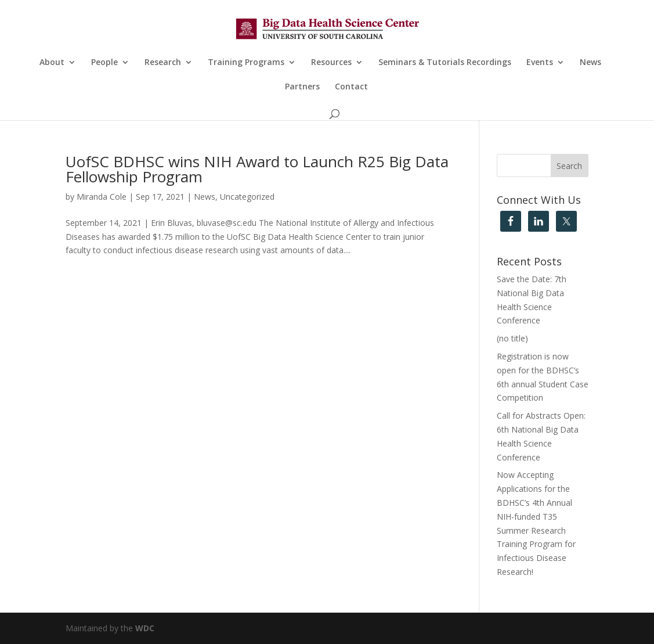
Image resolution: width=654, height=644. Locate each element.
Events (540, 63)
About (52, 63)
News (590, 63)
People (104, 63)
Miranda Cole (102, 197)
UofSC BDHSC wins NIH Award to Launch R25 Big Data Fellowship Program (257, 169)
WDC (145, 628)
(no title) (512, 338)
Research (163, 63)
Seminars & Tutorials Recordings (445, 63)
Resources (331, 63)
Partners (302, 87)
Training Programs (246, 63)
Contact (351, 87)
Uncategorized (247, 197)
